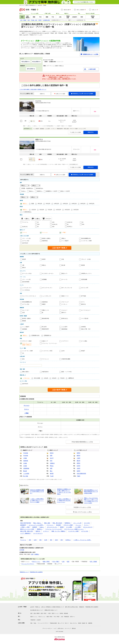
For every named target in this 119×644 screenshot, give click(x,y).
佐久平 (52, 458)
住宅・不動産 (93, 562)
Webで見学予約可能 (25, 523)
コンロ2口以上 (26, 290)
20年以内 (74, 204)
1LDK (35, 540)
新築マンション (34, 617)
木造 (63, 259)
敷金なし (32, 191)
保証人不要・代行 (86, 329)
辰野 (51, 468)
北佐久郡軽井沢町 (81, 473)
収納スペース (65, 296)
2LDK (46, 540)
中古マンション (36, 562)
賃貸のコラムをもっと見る (83, 507)
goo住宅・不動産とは (35, 607)
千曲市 (79, 476)
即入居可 (44, 327)
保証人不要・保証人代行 (27, 531)
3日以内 (54, 378)
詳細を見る (91, 132)
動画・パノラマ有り (67, 372)
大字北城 (22, 550)
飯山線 (25, 471)
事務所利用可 (45, 329)
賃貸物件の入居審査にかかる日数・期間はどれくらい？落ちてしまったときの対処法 (64, 492)
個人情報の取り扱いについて (37, 610)
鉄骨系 (44, 259)
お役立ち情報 (21, 623)
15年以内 (65, 204)
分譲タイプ (45, 341)
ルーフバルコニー (86, 310)
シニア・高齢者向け (25, 533)
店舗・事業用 (37, 613)
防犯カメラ (64, 273)
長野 (51, 456)
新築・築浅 (47, 523)
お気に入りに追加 (60, 94)
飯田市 (79, 456)
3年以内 (40, 204)
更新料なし (40, 191)
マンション (45, 232)
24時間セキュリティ (87, 273)
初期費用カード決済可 (52, 191)
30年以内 (92, 204)
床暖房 (44, 304)
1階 (23, 265)
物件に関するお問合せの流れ (72, 607)
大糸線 (25, 463)
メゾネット (64, 304)
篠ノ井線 (26, 476)
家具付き (84, 304)
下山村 (52, 476)
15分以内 (67, 210)
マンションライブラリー (28, 564)
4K (38, 227)
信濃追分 (52, 463)
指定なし (25, 204)
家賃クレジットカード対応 (27, 529)
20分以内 (76, 210)
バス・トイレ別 (26, 238)
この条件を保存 (92, 69)
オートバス (64, 279)
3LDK (56, 540)
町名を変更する (36, 62)
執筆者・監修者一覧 (83, 623)
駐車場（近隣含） (47, 238)
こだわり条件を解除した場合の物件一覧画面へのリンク (33, 89)
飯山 (51, 471)
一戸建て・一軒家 (25, 527)
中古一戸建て (56, 562)
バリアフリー (65, 341)
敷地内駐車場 (45, 318)
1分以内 (34, 210)
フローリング (65, 302)
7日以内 (62, 378)
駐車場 (62, 527)
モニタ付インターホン (48, 273)
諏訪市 (79, 461)
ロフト (83, 302)
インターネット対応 (47, 351)
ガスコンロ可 (85, 288)
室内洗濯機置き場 (86, 238)
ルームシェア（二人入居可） (36, 525)
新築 (33, 204)
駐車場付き (68, 523)
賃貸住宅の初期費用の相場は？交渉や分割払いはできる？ (37, 492)
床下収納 (84, 296)
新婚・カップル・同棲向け (59, 531)
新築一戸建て (46, 562)
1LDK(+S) (70, 222)
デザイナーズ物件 (27, 341)
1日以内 (46, 378)
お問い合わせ (61, 628)
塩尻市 (79, 471)
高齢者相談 (64, 329)
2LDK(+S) (55, 224)
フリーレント (45, 359)
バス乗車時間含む (27, 212)
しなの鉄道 (26, 473)
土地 (63, 562)
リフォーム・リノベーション (50, 343)
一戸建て (64, 232)
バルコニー (64, 310)
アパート (25, 232)
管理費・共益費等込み (27, 188)
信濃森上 (37, 554)
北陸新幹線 (26, 468)
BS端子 (83, 351)
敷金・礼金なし (37, 523)
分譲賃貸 (35, 527)
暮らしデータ (61, 623)
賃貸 (68, 562)
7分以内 (50, 210)
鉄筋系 (24, 259)
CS (23, 353)
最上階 (63, 265)
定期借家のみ (48, 335)
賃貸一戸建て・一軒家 (46, 613)
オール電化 (84, 341)
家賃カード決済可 (65, 191)
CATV (63, 351)
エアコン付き (26, 241)
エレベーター (26, 310)
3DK (83, 224)
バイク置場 (78, 527)
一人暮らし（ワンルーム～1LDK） (82, 540)
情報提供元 (82, 607)
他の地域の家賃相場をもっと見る (83, 442)
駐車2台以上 (65, 318)
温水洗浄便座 (26, 282)
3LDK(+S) (25, 227)
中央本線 (26, 453)
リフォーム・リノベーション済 (53, 529)
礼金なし (24, 191)
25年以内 (83, 204)
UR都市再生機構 (66, 359)
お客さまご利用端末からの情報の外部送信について (53, 607)
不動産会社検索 (53, 623)
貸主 (23, 359)
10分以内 (58, 210)
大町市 (79, 468)
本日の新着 (37, 378)
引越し (35, 623)
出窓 (23, 312)
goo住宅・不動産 (22, 607)
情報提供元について (24, 572)
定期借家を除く (36, 335)
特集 (31, 623)
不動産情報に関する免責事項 (36, 572)
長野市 (79, 453)
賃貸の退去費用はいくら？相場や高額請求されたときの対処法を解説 (91, 492)
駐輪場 (24, 321)
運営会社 (74, 628)
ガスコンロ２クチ (88, 527)
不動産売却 (33, 620)
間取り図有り (26, 372)
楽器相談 (25, 329)
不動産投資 (66, 617)
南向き (24, 268)
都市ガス (64, 312)
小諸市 (79, 458)
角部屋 (83, 265)
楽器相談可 (23, 525)
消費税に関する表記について (51, 610)
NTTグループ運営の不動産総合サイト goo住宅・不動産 (33, 5)
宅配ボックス (45, 310)
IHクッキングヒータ (67, 288)
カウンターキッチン (47, 288)
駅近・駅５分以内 (57, 523)
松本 (51, 461)
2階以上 (64, 238)
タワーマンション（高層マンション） (74, 529)
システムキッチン (27, 288)
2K (83, 222)
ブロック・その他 (86, 259)
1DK (53, 222)
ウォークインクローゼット (29, 296)
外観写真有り (45, 372)
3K (68, 224)
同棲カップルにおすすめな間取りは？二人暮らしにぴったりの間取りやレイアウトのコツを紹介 (91, 500)
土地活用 (39, 620)
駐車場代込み (40, 188)
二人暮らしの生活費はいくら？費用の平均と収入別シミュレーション (64, 500)
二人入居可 (64, 327)
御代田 (52, 473)
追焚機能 (44, 279)
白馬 (32, 554)
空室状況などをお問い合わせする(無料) (82, 94)
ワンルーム (25, 222)
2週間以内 (71, 378)
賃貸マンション (55, 613)
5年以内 (48, 204)
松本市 (79, 466)
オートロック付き (27, 273)
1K (38, 222)
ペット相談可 (65, 241)
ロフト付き (87, 523)
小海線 (25, 458)
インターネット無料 (86, 241)
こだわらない (26, 378)
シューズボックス (47, 296)
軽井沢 (52, 453)
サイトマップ (68, 628)
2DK (38, 224)
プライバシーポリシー (47, 628)
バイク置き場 (85, 318)
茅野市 (79, 463)
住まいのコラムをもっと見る (83, 512)
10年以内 (56, 204)
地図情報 (90, 623)
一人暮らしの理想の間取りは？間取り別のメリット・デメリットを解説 (37, 500)
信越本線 (26, 461)
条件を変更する (31, 69)
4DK (53, 227)
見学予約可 (25, 243)
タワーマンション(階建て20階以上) (27, 344)
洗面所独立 (45, 241)
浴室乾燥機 (84, 279)
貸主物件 (59, 525)
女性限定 (84, 327)
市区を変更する (26, 62)
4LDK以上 (70, 226)
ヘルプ (55, 628)
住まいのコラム (73, 623)
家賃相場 (66, 613)
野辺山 (52, 466)
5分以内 (42, 210)
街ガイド (67, 623)
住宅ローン (72, 617)
